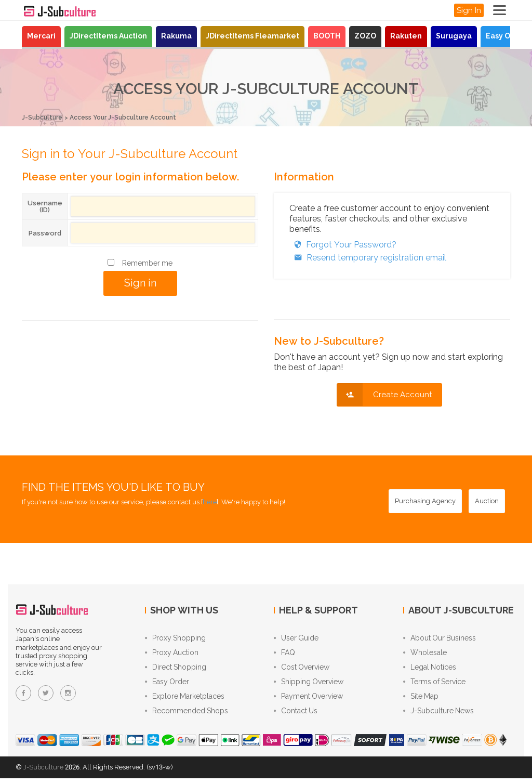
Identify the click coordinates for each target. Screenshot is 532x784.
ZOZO (365, 36)
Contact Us (296, 716)
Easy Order (506, 36)
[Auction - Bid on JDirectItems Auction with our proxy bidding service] (487, 501)
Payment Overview (308, 701)
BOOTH (327, 36)
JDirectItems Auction (108, 36)
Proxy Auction (172, 654)
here (210, 501)
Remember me (147, 263)
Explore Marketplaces (185, 701)
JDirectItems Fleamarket (252, 36)
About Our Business (440, 638)
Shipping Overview (309, 685)
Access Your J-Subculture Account (132, 117)
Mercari (41, 36)
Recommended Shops (187, 716)
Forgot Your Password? (343, 244)
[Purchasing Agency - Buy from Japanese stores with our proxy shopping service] (425, 501)
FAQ (284, 654)
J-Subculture (44, 117)
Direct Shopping (176, 670)
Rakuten (406, 36)
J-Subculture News (438, 716)
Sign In (469, 10)
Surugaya (454, 36)
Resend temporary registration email (368, 257)
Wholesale (425, 654)
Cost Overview (302, 670)
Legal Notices (430, 670)
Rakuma (176, 36)
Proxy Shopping (175, 638)
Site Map (421, 701)
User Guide (296, 638)
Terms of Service (434, 685)
